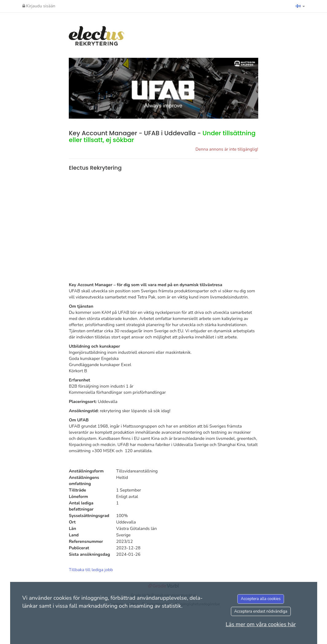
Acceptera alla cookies (261, 599)
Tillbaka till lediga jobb (91, 570)
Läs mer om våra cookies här (261, 624)
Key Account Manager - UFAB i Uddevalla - (162, 136)
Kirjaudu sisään (39, 6)
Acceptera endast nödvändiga (261, 611)
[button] (300, 6)
